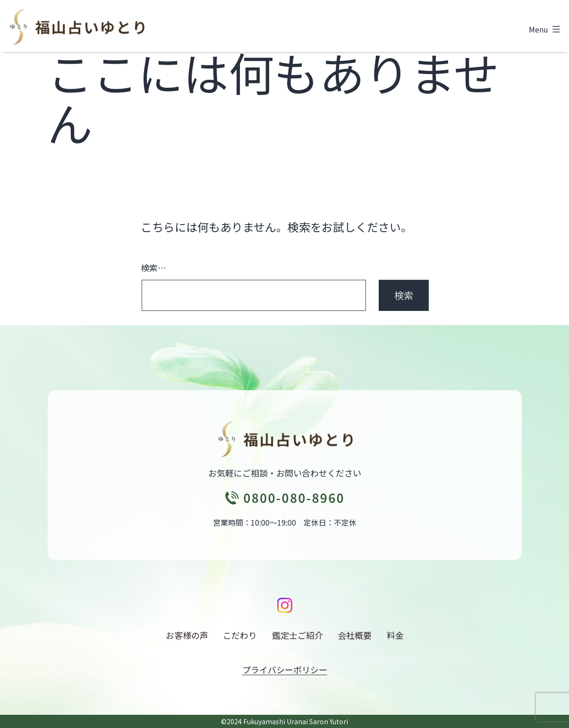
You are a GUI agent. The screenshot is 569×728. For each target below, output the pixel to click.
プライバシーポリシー (285, 669)
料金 (395, 635)
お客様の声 (187, 635)
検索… (153, 268)
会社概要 (355, 635)
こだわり (240, 635)
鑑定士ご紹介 (297, 635)
